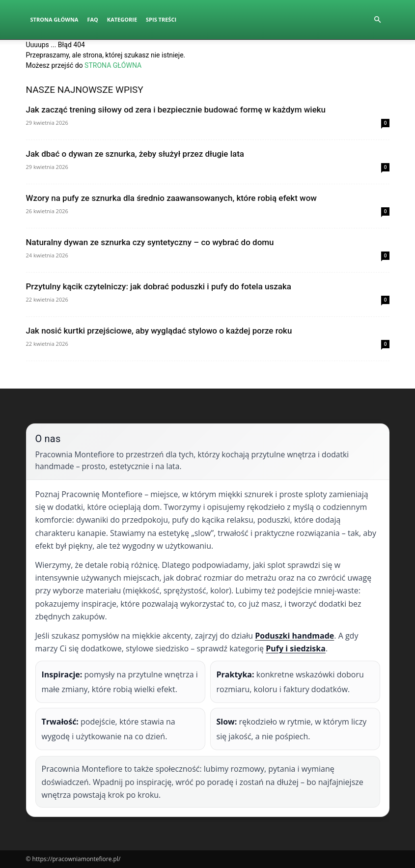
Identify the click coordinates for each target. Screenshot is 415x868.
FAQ (92, 19)
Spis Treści (161, 19)
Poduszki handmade (294, 636)
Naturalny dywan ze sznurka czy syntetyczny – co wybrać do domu (150, 242)
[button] (378, 20)
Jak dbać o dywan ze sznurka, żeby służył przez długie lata (135, 154)
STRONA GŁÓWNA (113, 65)
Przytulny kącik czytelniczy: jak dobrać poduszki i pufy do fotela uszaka (159, 286)
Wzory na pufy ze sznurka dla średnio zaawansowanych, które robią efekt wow (171, 198)
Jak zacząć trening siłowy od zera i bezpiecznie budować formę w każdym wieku (176, 110)
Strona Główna (55, 19)
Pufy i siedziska (296, 648)
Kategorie (122, 19)
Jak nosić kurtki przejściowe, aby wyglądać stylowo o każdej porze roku (159, 331)
